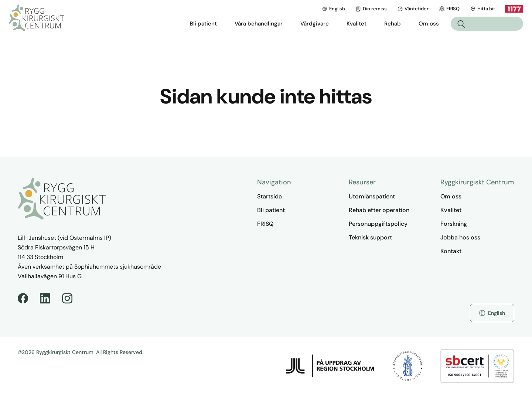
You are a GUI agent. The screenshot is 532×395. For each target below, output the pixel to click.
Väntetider (413, 9)
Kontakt (451, 251)
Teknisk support (370, 237)
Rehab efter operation (379, 210)
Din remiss (371, 9)
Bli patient (271, 210)
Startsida (270, 196)
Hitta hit (482, 9)
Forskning (454, 224)
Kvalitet (451, 210)
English (333, 9)
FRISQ (449, 9)
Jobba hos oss (460, 237)
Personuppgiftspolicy (378, 224)
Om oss (451, 196)
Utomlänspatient (372, 196)
